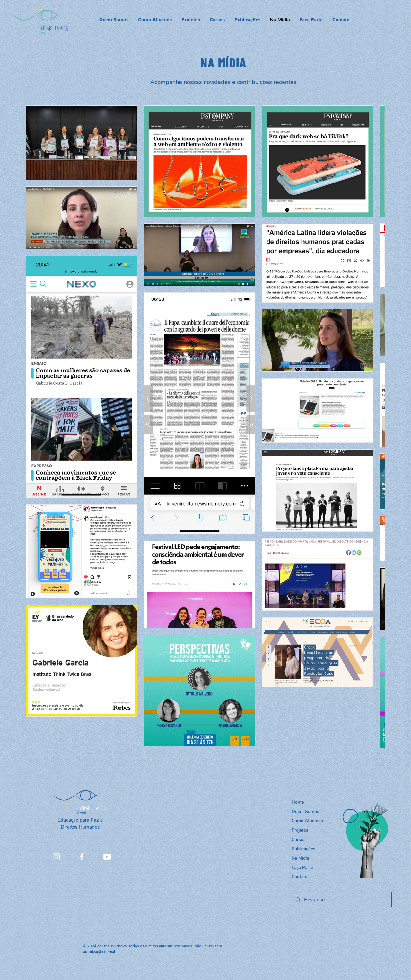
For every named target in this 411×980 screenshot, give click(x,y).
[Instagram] (56, 857)
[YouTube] (107, 857)
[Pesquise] (341, 900)
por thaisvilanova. (112, 946)
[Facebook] (82, 857)
